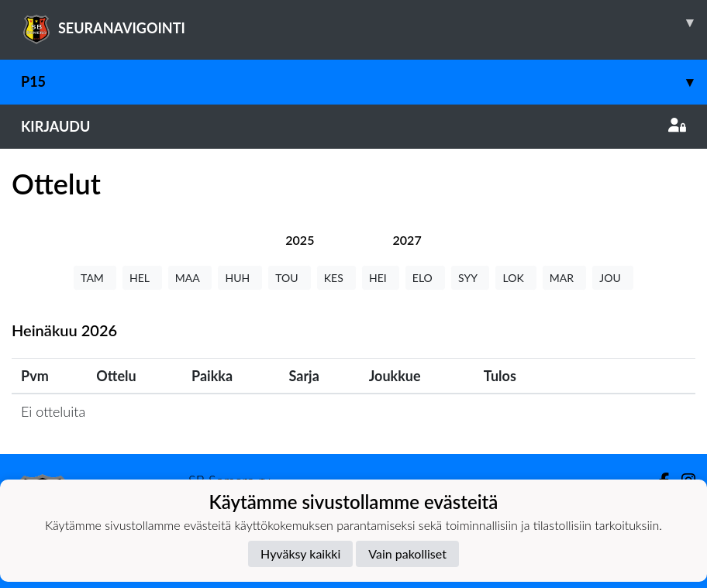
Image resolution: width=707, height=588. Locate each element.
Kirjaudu (353, 126)
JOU (613, 278)
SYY (470, 278)
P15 (364, 82)
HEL (142, 278)
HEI (381, 278)
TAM (95, 278)
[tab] (300, 240)
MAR (564, 278)
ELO (425, 278)
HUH (240, 278)
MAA (190, 278)
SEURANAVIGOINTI (364, 22)
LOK (516, 278)
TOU (290, 278)
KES (336, 278)
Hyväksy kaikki (300, 554)
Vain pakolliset (407, 554)
